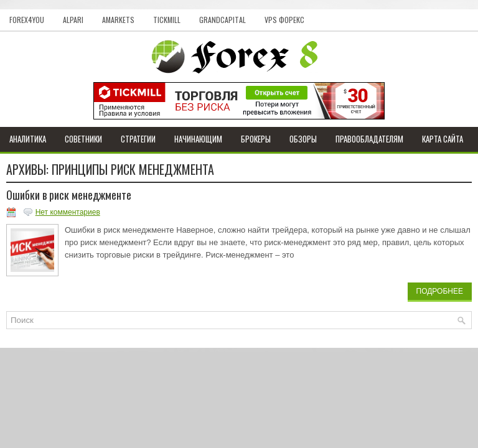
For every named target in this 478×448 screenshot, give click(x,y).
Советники (83, 139)
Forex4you (27, 20)
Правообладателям (369, 139)
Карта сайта (443, 139)
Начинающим (198, 139)
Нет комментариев (68, 212)
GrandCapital (223, 20)
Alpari (73, 20)
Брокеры (256, 139)
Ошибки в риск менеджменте (69, 195)
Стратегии (138, 139)
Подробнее (440, 291)
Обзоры (303, 139)
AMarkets (118, 20)
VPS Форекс (284, 20)
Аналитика (28, 139)
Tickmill (167, 20)
